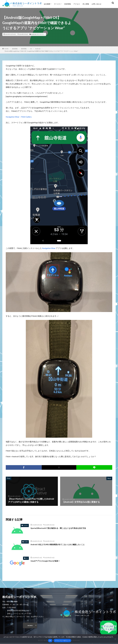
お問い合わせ (96, 4)
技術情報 (68, 4)
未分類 (26, 542)
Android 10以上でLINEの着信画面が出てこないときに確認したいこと (63, 544)
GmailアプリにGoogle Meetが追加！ (48, 561)
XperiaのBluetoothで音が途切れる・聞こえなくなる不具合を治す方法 (63, 528)
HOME (6, 49)
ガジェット (40, 34)
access (30, 626)
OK (50, 641)
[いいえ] (115, 639)
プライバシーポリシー (62, 641)
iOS (27, 558)
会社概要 (47, 4)
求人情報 (86, 4)
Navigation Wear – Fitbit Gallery (19, 117)
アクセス (77, 4)
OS (31, 49)
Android (34, 34)
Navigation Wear (49, 248)
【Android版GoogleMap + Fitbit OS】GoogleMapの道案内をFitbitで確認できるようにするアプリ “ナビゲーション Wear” (41, 51)
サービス (57, 4)
